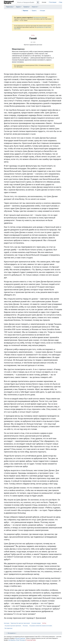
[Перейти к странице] (38, 2)
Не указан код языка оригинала (13, 626)
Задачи (18, 7)
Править (34, 11)
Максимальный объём (39, 17)
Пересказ (25, 11)
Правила (26, 7)
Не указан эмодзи (36, 623)
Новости (35, 7)
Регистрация (53, 2)
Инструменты (12, 633)
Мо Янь (33, 35)
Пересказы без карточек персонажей (20, 623)
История (43, 11)
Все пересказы (9, 628)
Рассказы (25, 626)
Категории (7, 623)
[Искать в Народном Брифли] (26, 2)
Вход (61, 2)
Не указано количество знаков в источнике (41, 626)
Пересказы (10, 7)
